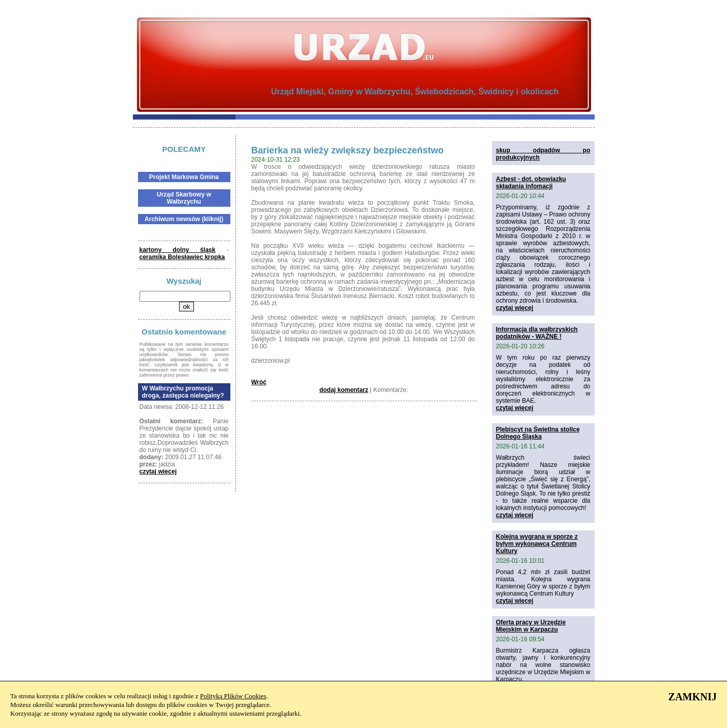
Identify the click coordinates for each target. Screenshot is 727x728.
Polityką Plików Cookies (233, 696)
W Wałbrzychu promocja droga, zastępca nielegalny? (183, 392)
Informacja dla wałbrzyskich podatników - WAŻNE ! (537, 333)
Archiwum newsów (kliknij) (184, 219)
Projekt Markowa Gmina (184, 177)
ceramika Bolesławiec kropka (182, 257)
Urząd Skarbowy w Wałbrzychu (184, 198)
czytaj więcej (158, 471)
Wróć (259, 382)
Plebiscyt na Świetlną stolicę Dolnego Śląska (538, 433)
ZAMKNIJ (693, 697)
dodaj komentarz (343, 390)
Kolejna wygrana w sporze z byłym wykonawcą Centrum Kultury (537, 544)
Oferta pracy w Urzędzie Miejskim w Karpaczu (531, 626)
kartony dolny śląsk (178, 250)
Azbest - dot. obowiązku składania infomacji (531, 183)
